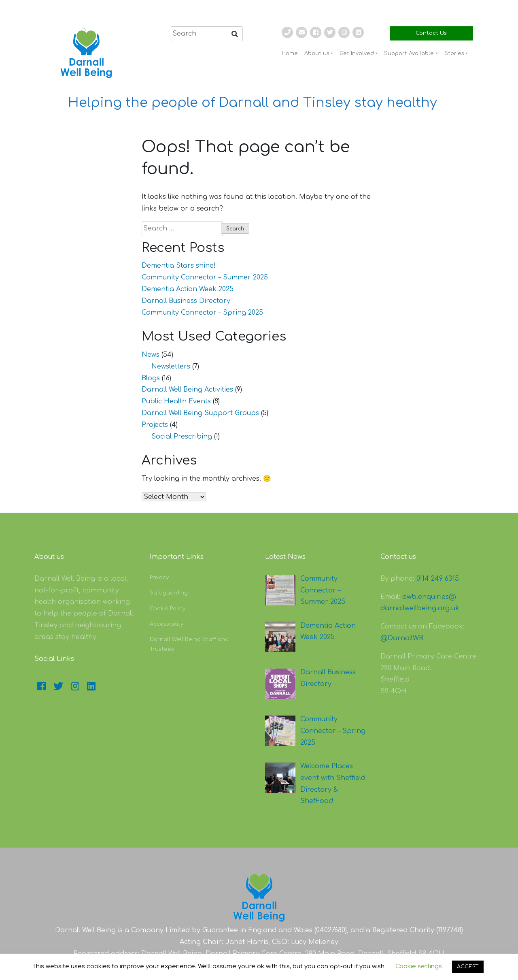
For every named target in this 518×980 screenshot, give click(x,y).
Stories (454, 53)
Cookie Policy (168, 609)
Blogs (151, 378)
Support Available (409, 53)
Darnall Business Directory (186, 301)
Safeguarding (169, 593)
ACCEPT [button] (468, 967)
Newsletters (171, 366)
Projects (155, 425)
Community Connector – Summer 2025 (205, 277)
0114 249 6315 (438, 579)
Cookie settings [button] (419, 966)
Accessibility (167, 624)
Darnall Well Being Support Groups (200, 413)
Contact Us (431, 33)
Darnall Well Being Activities (187, 390)
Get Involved (357, 53)
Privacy (159, 577)
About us (317, 53)
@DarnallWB (402, 638)
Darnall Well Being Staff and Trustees (189, 644)
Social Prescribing (182, 437)
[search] (207, 34)
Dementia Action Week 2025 (188, 289)
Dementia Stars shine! (179, 266)
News (151, 355)
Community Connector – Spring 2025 (202, 313)
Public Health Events (176, 401)
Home (290, 53)
